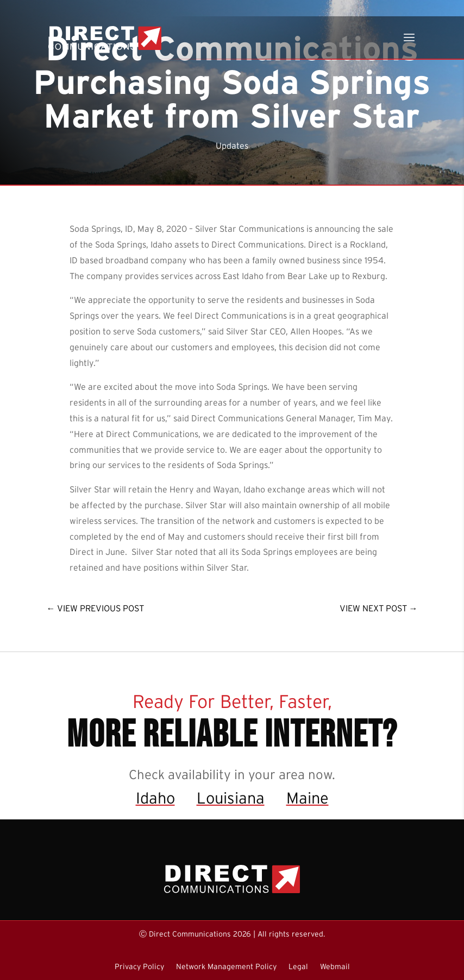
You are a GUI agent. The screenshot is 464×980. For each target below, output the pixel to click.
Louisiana (231, 798)
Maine (308, 798)
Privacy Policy (139, 967)
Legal (298, 967)
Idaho (155, 798)
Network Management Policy (226, 967)
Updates (232, 146)
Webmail (335, 967)
